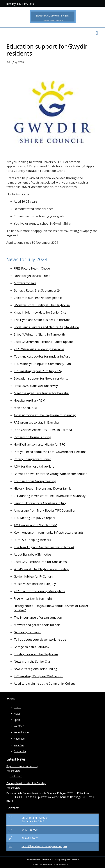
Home (17, 707)
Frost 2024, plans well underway (36, 386)
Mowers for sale (25, 283)
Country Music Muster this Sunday (26, 783)
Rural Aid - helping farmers (32, 540)
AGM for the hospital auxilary (34, 466)
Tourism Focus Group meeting (35, 481)
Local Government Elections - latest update (43, 342)
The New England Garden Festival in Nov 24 (44, 547)
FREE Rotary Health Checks (32, 268)
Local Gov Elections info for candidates (40, 562)
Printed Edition (22, 732)
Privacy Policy (60, 860)
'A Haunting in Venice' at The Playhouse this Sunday (50, 496)
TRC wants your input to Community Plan (42, 364)
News (17, 714)
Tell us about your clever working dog (40, 640)
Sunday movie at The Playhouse (36, 654)
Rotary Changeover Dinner (32, 459)
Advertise (19, 739)
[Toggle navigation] (97, 33)
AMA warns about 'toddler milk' (35, 525)
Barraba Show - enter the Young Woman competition (51, 474)
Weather (19, 726)
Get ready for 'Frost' (28, 632)
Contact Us (20, 751)
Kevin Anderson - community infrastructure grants (49, 532)
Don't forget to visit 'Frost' (32, 276)
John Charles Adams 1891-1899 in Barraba (43, 430)
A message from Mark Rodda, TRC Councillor (45, 510)
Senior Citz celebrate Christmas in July (40, 503)
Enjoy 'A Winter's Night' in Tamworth (39, 334)
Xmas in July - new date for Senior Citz (40, 312)
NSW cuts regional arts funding (35, 669)
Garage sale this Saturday (31, 647)
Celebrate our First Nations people (38, 298)
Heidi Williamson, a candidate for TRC (39, 444)
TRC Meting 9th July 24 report (34, 518)
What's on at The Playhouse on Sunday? (41, 569)
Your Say (19, 745)
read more (16, 776)
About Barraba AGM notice (32, 554)
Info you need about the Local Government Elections (50, 452)
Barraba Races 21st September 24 (37, 290)
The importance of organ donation (38, 618)
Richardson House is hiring (32, 437)
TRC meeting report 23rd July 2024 (38, 371)
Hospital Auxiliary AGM (30, 400)
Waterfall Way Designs (60, 864)
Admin (35, 864)
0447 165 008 (30, 830)
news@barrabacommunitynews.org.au (44, 846)
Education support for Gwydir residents (41, 378)
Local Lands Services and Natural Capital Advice (46, 327)
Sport (17, 720)
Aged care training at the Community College (45, 684)
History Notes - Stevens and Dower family (43, 488)
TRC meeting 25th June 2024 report (38, 676)
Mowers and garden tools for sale (37, 625)
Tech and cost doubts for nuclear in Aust (42, 356)
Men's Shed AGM (25, 408)
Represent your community (22, 766)
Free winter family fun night (33, 598)
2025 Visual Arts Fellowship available (39, 349)
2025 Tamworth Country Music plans (39, 591)
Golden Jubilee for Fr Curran (33, 576)
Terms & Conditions (74, 860)
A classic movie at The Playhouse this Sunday (45, 415)
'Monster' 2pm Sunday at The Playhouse (42, 305)
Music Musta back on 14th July (35, 584)
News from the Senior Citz (32, 662)
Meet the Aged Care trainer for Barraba (41, 393)
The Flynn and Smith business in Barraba (42, 320)
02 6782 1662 (30, 838)
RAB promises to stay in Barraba (36, 422)
